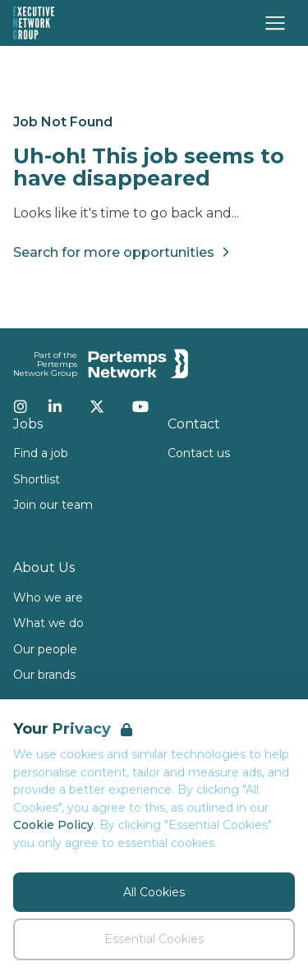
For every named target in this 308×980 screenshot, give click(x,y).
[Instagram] (21, 406)
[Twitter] (97, 406)
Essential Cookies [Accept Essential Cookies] (154, 939)
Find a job (41, 453)
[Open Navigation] (275, 23)
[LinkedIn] (55, 406)
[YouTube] (140, 406)
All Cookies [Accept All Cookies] (154, 892)
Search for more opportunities (124, 252)
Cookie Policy (53, 825)
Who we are (48, 598)
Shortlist (37, 479)
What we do (48, 623)
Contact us (199, 453)
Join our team (53, 505)
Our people (45, 649)
